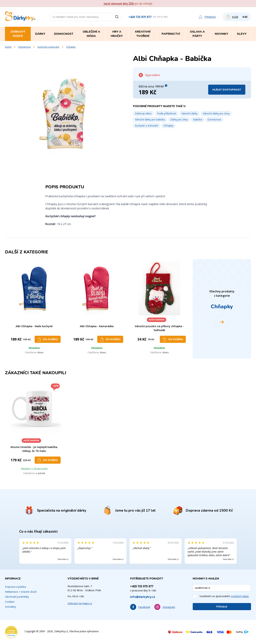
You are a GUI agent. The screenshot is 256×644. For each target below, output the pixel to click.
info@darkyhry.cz (143, 597)
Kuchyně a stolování (48, 47)
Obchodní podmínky (17, 597)
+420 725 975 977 (140, 17)
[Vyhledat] (118, 17)
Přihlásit (222, 607)
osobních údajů (240, 596)
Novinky (222, 34)
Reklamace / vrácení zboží (21, 592)
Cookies (10, 602)
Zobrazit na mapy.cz (80, 603)
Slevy (242, 34)
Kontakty (10, 607)
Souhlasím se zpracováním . (224, 596)
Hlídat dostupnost (227, 90)
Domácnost (24, 47)
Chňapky (71, 47)
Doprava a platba (15, 587)
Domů (8, 47)
